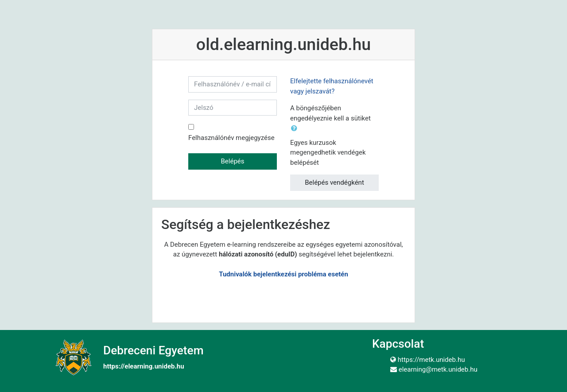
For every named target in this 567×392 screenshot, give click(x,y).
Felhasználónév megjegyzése (231, 138)
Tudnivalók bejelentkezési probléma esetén (283, 274)
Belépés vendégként (334, 182)
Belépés (232, 161)
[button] (296, 129)
